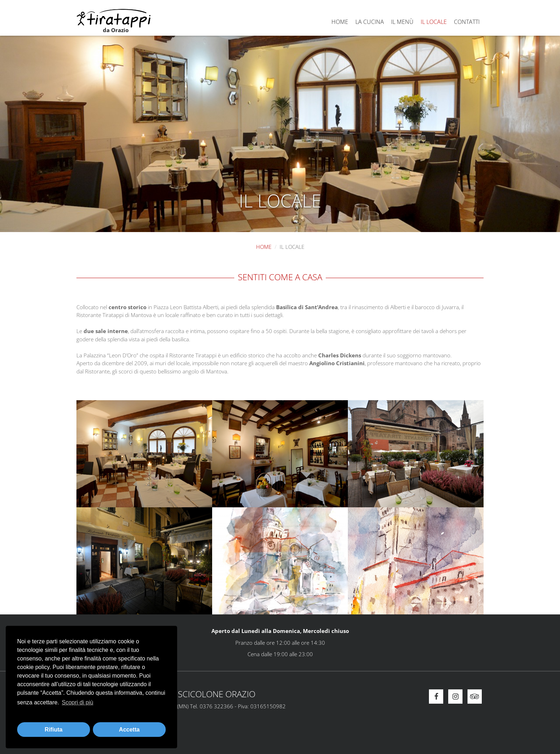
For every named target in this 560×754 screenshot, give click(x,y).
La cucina (370, 22)
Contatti (467, 22)
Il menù (402, 22)
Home (340, 22)
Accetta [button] (129, 730)
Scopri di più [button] (77, 702)
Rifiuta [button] (54, 730)
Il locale (434, 22)
